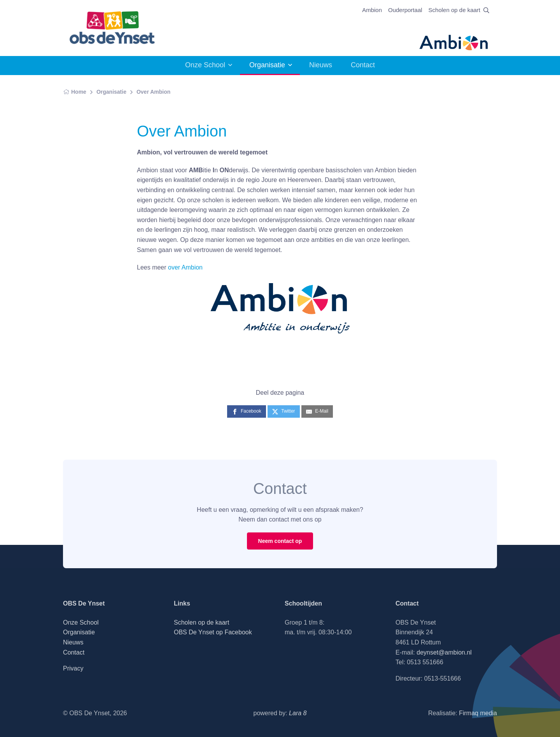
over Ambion (185, 267)
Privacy (73, 668)
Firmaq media (478, 713)
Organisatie (267, 65)
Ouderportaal (405, 10)
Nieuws (321, 65)
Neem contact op (280, 541)
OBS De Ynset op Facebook (213, 632)
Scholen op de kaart (454, 10)
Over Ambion (153, 92)
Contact (363, 65)
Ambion (372, 10)
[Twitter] (283, 411)
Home (75, 92)
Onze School (205, 65)
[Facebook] (247, 411)
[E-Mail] (317, 411)
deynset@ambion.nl (444, 652)
